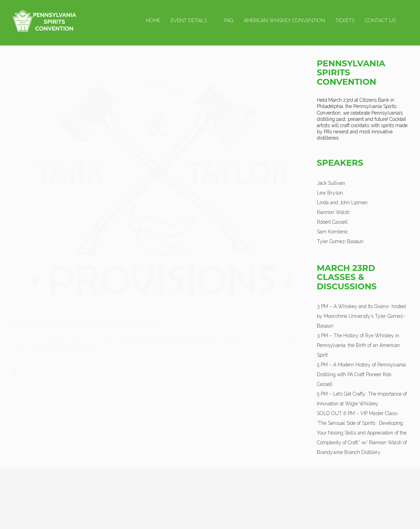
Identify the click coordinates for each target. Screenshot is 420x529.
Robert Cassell (332, 222)
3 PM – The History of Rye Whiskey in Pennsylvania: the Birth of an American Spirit (358, 345)
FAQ (229, 20)
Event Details (189, 20)
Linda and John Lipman (342, 202)
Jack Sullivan (331, 183)
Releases (34, 366)
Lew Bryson (330, 193)
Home (153, 20)
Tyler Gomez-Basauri (340, 241)
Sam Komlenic (333, 232)
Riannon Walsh (333, 212)
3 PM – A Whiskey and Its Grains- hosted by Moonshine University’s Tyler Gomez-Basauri (361, 316)
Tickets (345, 20)
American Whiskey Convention (284, 20)
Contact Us (380, 20)
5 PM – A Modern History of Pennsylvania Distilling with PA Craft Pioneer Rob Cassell (361, 374)
